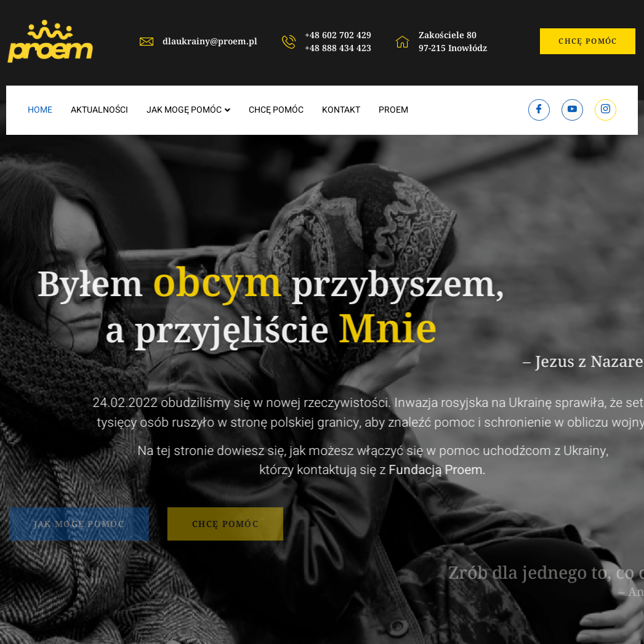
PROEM (393, 110)
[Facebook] (539, 110)
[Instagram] (606, 110)
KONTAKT (341, 110)
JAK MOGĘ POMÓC (188, 110)
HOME (40, 110)
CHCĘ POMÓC (276, 110)
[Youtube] (572, 110)
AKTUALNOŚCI (99, 110)
